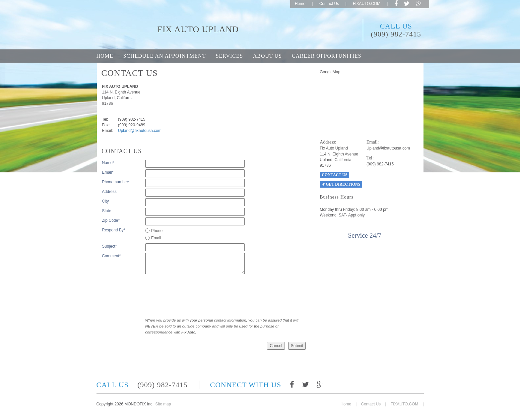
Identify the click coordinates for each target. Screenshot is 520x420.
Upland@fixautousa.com (140, 131)
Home (300, 4)
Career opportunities (327, 56)
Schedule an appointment (165, 56)
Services (229, 56)
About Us (267, 56)
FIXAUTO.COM (367, 4)
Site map (163, 404)
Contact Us (329, 4)
